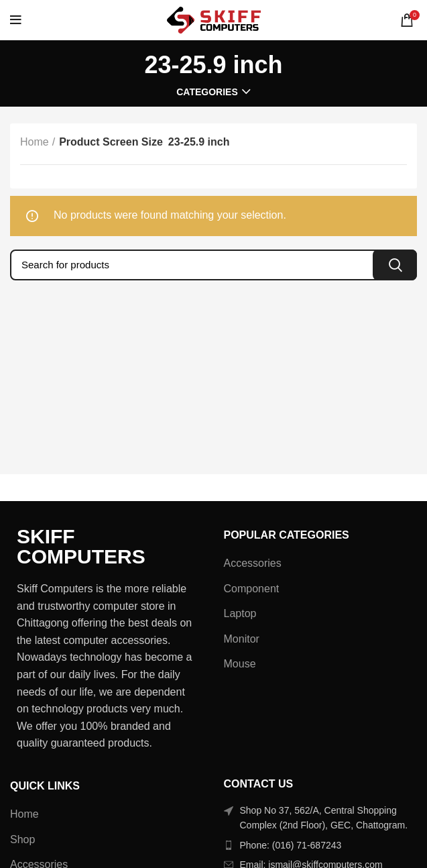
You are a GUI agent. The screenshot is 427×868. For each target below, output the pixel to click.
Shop (22, 839)
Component (252, 589)
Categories (207, 92)
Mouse (240, 664)
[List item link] (321, 845)
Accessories (253, 563)
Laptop (240, 613)
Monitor (242, 639)
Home (35, 142)
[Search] (213, 265)
